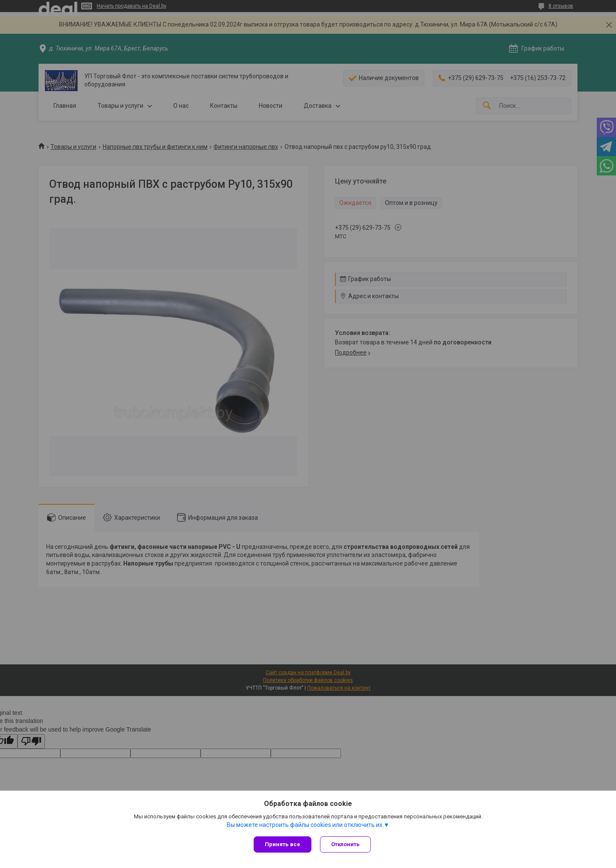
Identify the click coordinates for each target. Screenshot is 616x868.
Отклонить (345, 844)
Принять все (283, 844)
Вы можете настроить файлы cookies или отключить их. (305, 825)
